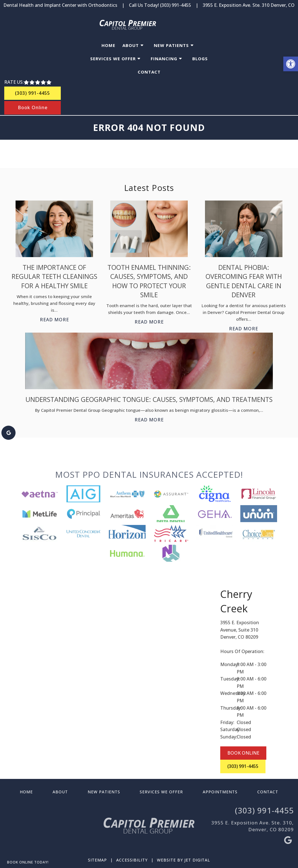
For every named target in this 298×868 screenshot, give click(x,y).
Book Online (33, 107)
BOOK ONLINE (243, 753)
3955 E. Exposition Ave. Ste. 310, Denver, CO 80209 (252, 826)
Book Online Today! (28, 862)
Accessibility (132, 860)
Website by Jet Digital (183, 860)
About (131, 45)
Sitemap (97, 860)
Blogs (200, 59)
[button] (291, 64)
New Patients (171, 45)
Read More (54, 320)
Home (108, 45)
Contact (149, 72)
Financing (164, 59)
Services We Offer (113, 59)
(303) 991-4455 (176, 5)
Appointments (220, 792)
